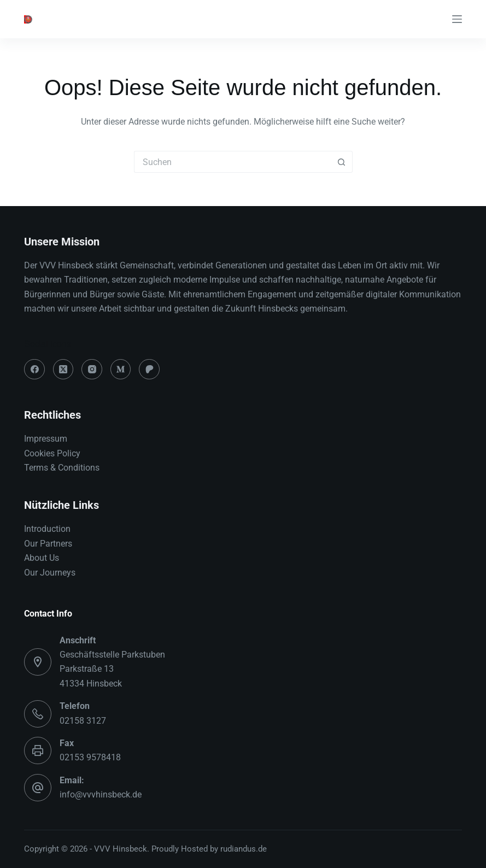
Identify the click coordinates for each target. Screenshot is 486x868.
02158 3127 (83, 721)
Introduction (47, 529)
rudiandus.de (244, 849)
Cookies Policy (52, 453)
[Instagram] (92, 370)
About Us (42, 558)
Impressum (46, 439)
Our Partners (48, 544)
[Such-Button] (342, 162)
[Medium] (121, 370)
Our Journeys (50, 573)
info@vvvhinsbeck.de (101, 794)
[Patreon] (149, 370)
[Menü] (457, 19)
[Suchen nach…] (232, 162)
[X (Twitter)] (63, 370)
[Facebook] (34, 370)
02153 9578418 (90, 757)
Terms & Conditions (62, 468)
